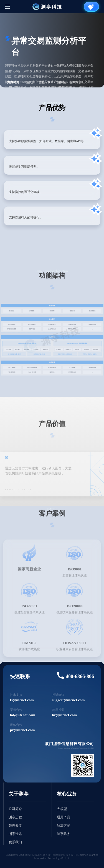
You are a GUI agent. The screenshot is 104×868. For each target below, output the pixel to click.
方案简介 (13, 82)
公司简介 (15, 809)
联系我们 (15, 842)
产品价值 (60, 82)
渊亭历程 (15, 817)
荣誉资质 (15, 826)
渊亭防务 (64, 834)
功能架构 (44, 82)
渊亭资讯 (15, 834)
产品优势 (29, 82)
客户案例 (75, 82)
